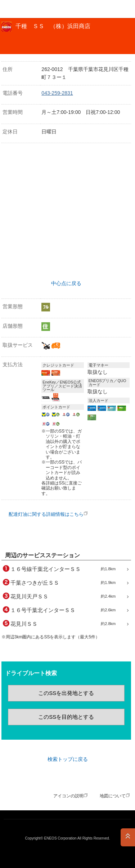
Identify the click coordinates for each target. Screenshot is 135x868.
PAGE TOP (128, 837)
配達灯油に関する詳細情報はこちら (46, 514)
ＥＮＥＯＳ (24, 9)
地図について (113, 796)
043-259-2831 (57, 93)
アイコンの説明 (68, 796)
